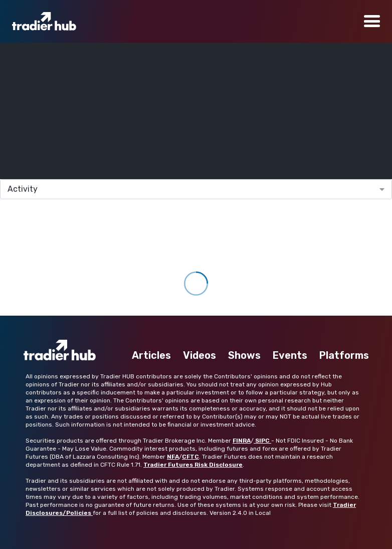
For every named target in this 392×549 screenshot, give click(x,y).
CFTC (190, 457)
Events (290, 355)
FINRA (242, 441)
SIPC (262, 441)
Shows (244, 355)
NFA (173, 457)
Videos (200, 355)
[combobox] (196, 189)
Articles (151, 355)
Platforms (344, 355)
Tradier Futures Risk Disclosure (193, 465)
